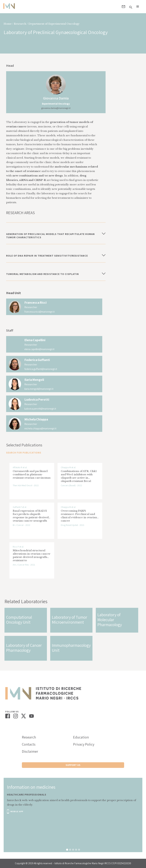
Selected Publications (24, 445)
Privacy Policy (84, 744)
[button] (138, 7)
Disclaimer (30, 751)
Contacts (29, 744)
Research (29, 737)
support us (73, 765)
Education (81, 737)
